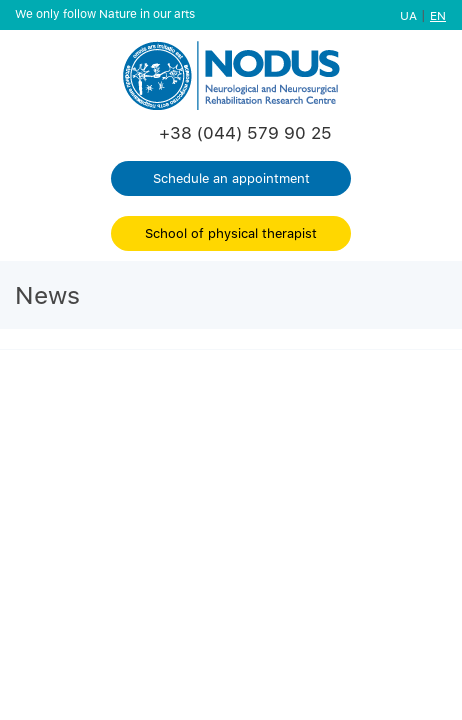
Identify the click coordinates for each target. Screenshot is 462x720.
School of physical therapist (231, 233)
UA (408, 15)
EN (438, 15)
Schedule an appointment (231, 178)
